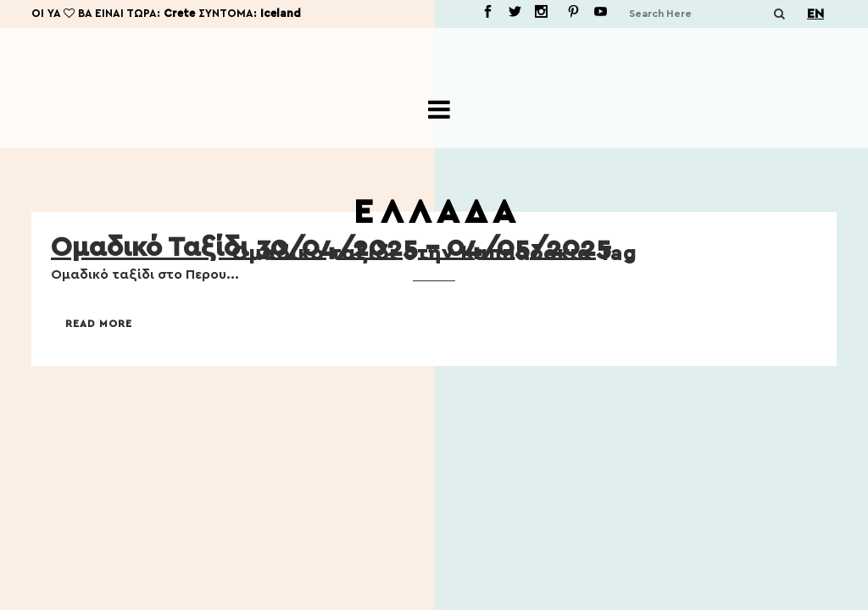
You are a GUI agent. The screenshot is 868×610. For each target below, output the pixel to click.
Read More (99, 324)
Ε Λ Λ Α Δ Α (434, 213)
